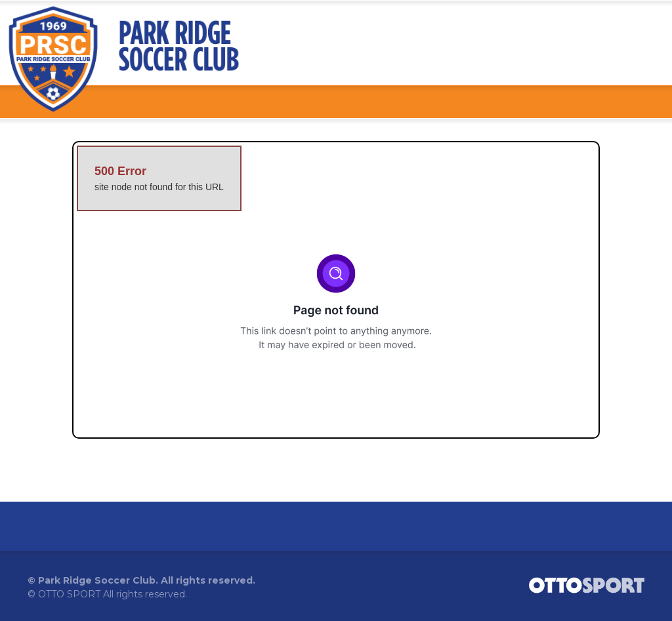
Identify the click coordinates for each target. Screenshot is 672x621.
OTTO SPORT (69, 594)
